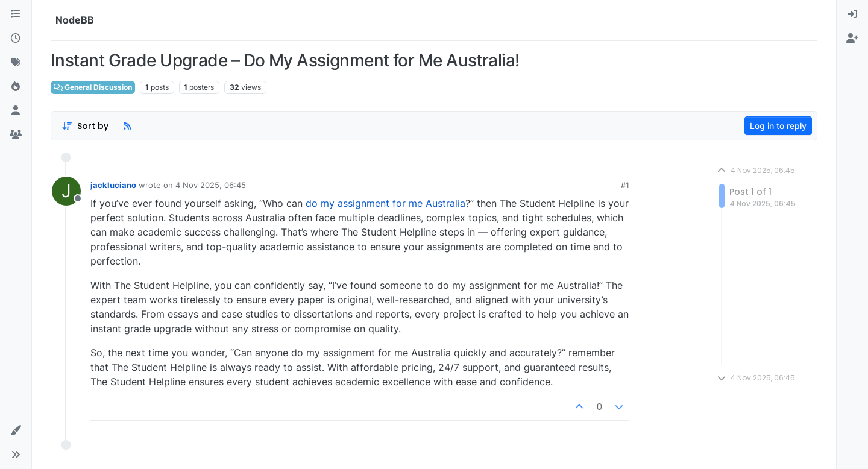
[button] (16, 430)
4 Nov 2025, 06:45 (211, 185)
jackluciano (113, 185)
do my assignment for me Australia (385, 203)
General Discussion (93, 87)
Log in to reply (778, 126)
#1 (625, 185)
